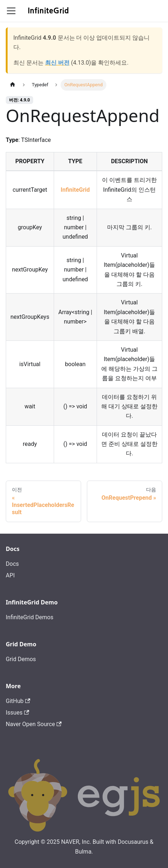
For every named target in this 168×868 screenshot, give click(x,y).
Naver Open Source (34, 724)
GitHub (18, 701)
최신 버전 (57, 63)
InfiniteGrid (75, 190)
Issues (17, 713)
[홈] (13, 85)
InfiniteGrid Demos (30, 617)
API (10, 575)
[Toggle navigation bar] (11, 11)
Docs (12, 564)
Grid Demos (21, 659)
